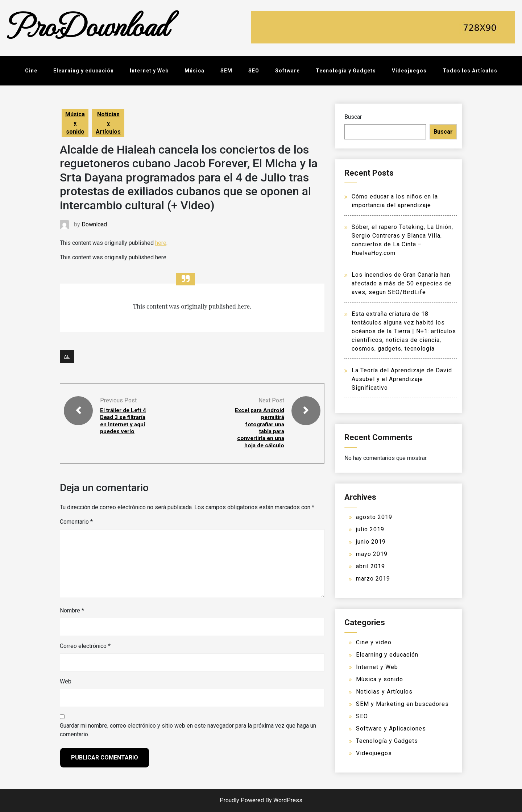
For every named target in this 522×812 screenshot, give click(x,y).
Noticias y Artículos (108, 123)
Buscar (353, 117)
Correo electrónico (85, 646)
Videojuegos (409, 71)
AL (67, 357)
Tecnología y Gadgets (346, 71)
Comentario (76, 521)
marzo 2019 (373, 579)
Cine (31, 71)
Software (287, 71)
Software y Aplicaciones (391, 729)
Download (94, 224)
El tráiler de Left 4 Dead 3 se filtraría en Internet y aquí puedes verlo (125, 421)
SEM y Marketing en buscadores (402, 704)
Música (194, 71)
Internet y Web (149, 71)
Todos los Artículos (470, 71)
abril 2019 (370, 566)
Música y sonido (75, 123)
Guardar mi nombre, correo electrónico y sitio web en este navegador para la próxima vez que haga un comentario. (188, 730)
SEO (254, 71)
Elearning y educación (84, 71)
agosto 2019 (374, 517)
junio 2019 (371, 542)
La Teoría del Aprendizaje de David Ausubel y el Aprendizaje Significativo (402, 379)
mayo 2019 (372, 554)
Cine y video (374, 642)
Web (66, 681)
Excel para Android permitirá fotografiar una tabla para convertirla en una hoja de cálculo (259, 428)
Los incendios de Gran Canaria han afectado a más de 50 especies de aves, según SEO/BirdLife (402, 283)
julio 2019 (370, 529)
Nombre (72, 610)
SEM (226, 71)
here (161, 243)
